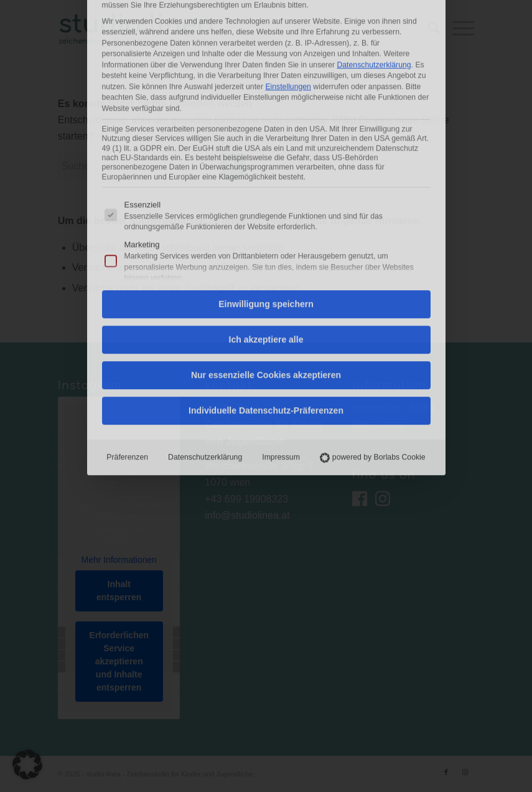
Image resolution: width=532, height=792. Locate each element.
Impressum (281, 301)
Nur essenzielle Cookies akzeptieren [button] (266, 219)
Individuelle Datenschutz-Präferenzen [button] (266, 255)
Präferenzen (127, 301)
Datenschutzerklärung (205, 301)
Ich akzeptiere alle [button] (266, 184)
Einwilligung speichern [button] (266, 148)
